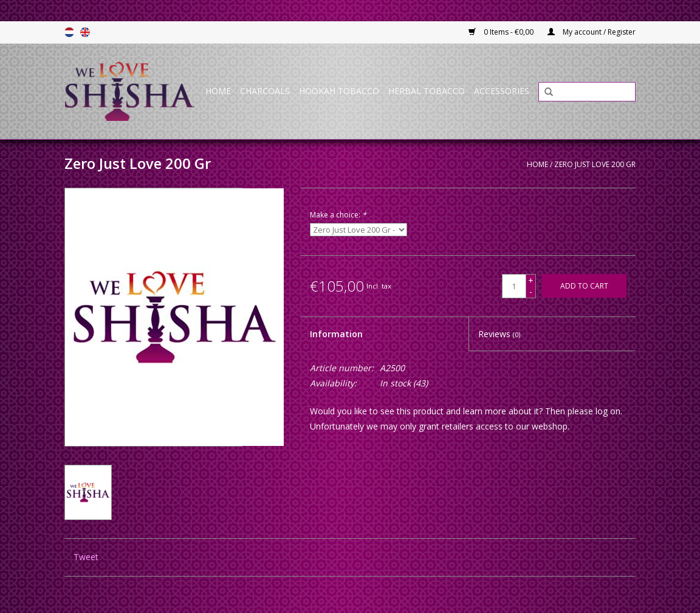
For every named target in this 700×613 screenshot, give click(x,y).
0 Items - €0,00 (502, 32)
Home (218, 91)
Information (336, 334)
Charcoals (265, 91)
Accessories (502, 91)
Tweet (86, 557)
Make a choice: (338, 215)
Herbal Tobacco (427, 91)
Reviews (499, 334)
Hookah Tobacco (339, 91)
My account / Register (592, 32)
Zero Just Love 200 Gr (595, 164)
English (85, 32)
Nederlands (69, 32)
